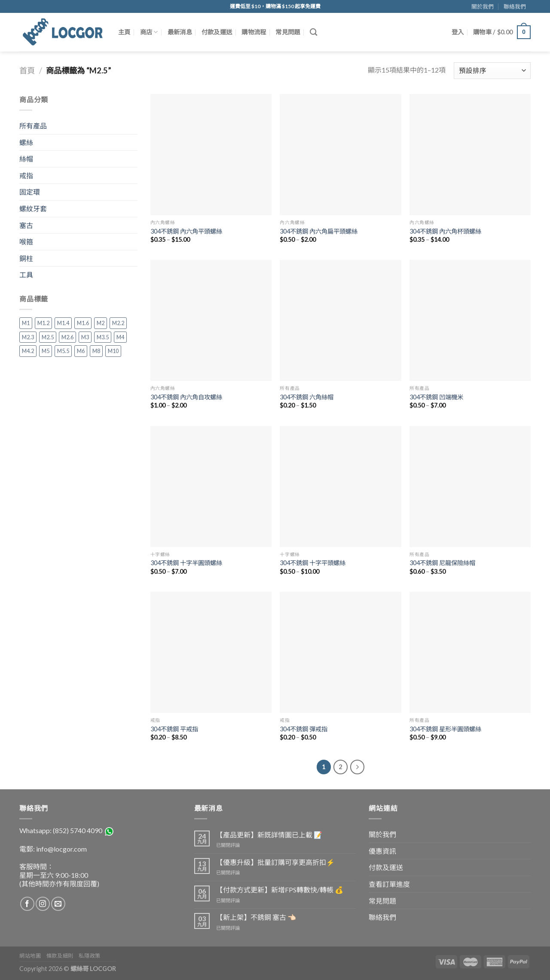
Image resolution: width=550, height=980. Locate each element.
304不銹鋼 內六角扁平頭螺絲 (319, 231)
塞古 (26, 225)
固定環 (30, 192)
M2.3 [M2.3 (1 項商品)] (28, 337)
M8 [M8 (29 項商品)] (96, 351)
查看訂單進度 (389, 884)
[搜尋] (313, 32)
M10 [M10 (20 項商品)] (113, 351)
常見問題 (288, 32)
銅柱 (26, 258)
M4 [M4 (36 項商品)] (120, 337)
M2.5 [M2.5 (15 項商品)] (48, 337)
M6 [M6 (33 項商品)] (81, 351)
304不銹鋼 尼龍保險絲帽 (442, 563)
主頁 (124, 32)
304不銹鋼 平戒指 (174, 729)
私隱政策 (89, 956)
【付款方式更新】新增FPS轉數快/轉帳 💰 (280, 890)
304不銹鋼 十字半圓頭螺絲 (186, 563)
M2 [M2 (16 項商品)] (101, 323)
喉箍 (26, 242)
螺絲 (26, 142)
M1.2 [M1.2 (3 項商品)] (43, 323)
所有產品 (33, 126)
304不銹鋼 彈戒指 (304, 729)
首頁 (27, 70)
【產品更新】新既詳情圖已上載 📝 (269, 835)
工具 (26, 275)
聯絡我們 (515, 6)
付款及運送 (217, 32)
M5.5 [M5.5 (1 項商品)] (63, 351)
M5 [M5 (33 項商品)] (46, 351)
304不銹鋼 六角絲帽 (307, 397)
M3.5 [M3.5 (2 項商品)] (103, 337)
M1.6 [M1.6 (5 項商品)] (83, 323)
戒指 (26, 175)
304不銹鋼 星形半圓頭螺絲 (445, 729)
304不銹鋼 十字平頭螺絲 (313, 563)
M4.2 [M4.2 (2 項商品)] (28, 351)
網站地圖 (30, 956)
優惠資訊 (382, 851)
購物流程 (254, 32)
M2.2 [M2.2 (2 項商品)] (118, 323)
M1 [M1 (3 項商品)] (26, 323)
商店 (149, 32)
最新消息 (180, 32)
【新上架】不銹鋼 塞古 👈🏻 (256, 917)
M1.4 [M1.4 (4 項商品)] (63, 323)
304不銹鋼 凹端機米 (436, 397)
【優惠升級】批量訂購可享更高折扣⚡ (275, 862)
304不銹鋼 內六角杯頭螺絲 (445, 231)
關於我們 (483, 6)
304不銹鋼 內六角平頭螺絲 (186, 231)
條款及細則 (60, 956)
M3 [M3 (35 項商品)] (85, 337)
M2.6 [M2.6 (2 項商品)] (67, 337)
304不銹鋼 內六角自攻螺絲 (186, 397)
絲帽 (26, 159)
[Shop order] (492, 71)
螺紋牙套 (33, 208)
